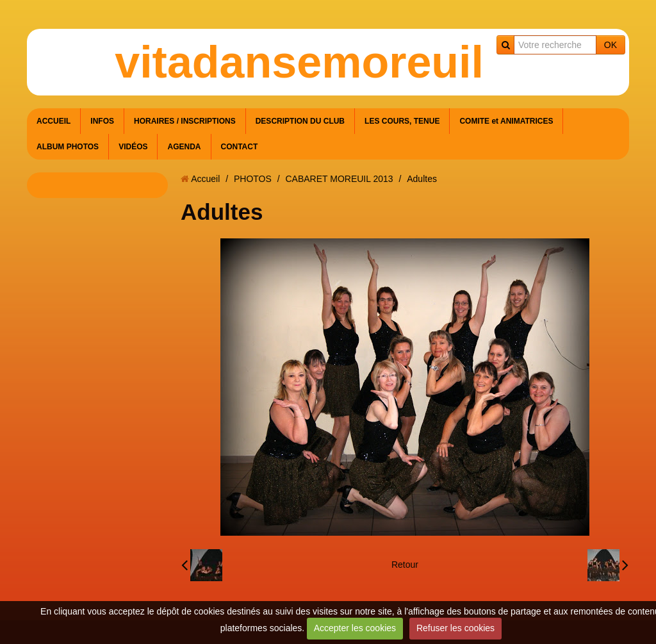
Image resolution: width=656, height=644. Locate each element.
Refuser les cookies (455, 628)
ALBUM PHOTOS (68, 147)
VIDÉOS (133, 147)
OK (611, 45)
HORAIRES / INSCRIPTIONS (185, 121)
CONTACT (240, 147)
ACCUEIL (53, 121)
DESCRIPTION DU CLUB (300, 121)
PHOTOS (253, 179)
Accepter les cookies (355, 628)
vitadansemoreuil (299, 62)
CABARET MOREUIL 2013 (339, 179)
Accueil (205, 179)
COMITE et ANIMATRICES (506, 121)
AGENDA (184, 147)
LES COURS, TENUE (402, 121)
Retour (405, 565)
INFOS (102, 121)
